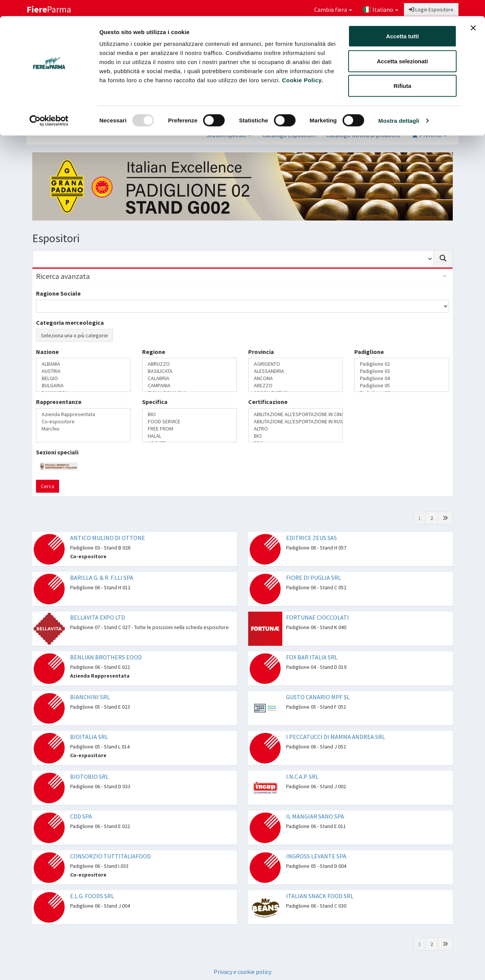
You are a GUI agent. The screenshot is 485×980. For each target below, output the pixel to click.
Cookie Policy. (302, 64)
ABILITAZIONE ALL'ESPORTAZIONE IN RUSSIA (296, 422)
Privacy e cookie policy (242, 972)
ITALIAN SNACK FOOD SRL (320, 896)
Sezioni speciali (57, 452)
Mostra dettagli (399, 104)
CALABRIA (189, 378)
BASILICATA (189, 371)
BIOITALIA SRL (89, 737)
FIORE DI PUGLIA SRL (314, 578)
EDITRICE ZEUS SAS (311, 538)
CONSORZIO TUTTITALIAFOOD (110, 856)
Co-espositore (83, 422)
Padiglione (369, 352)
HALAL (189, 436)
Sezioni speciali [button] (229, 135)
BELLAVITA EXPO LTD (98, 617)
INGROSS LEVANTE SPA (316, 856)
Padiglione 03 (402, 371)
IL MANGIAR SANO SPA (315, 816)
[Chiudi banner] (473, 12)
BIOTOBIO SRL (89, 776)
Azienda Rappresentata (83, 414)
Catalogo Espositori (289, 135)
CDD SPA (81, 816)
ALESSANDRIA (296, 371)
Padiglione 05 (402, 386)
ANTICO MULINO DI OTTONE (108, 538)
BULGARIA (83, 386)
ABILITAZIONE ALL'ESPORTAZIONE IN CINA (296, 414)
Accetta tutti (403, 20)
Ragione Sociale (58, 293)
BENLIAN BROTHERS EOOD (106, 657)
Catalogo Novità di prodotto (363, 135)
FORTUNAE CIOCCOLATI (318, 617)
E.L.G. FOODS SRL (92, 896)
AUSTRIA (83, 371)
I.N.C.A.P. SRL (302, 776)
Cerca (48, 486)
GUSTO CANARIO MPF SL (318, 697)
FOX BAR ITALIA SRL (312, 657)
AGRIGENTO (296, 364)
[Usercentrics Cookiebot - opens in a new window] (49, 105)
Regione (154, 352)
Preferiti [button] (429, 135)
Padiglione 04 (402, 378)
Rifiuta (403, 70)
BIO (189, 414)
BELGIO (83, 378)
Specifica (155, 402)
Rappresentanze (59, 402)
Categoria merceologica (70, 322)
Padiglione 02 (402, 364)
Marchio (83, 429)
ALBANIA (83, 364)
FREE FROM (189, 429)
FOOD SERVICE (189, 422)
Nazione (47, 352)
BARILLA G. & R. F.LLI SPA (102, 578)
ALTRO (296, 429)
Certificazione (268, 402)
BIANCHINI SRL (90, 697)
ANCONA (296, 378)
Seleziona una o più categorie (74, 335)
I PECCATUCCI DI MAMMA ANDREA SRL (336, 737)
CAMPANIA (189, 386)
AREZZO (296, 386)
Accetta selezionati (402, 45)
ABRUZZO (189, 364)
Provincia (261, 352)
